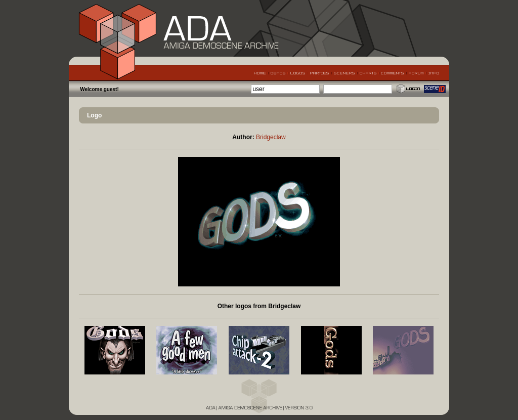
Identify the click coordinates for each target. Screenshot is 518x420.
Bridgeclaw (271, 137)
